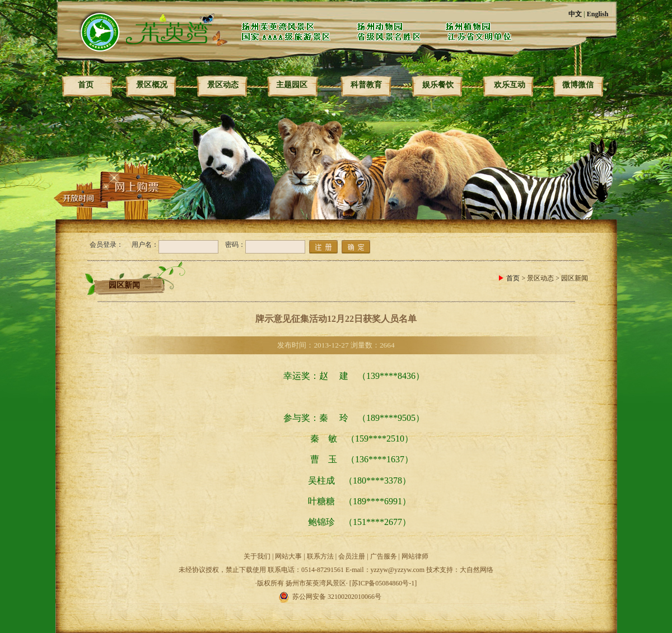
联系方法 (320, 556)
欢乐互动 (510, 85)
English (598, 14)
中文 (575, 14)
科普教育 (366, 85)
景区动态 (223, 85)
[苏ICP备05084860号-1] (383, 583)
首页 (86, 85)
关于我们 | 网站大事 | (275, 556)
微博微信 (578, 85)
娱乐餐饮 (438, 85)
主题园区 (292, 85)
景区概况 (152, 85)
